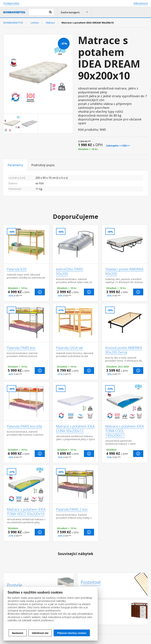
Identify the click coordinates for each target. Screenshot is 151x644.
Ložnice (35, 23)
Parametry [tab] (15, 165)
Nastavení (18, 633)
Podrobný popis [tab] (43, 165)
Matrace (50, 23)
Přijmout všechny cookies (72, 633)
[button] (74, 12)
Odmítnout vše (40, 633)
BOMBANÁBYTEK (13, 23)
